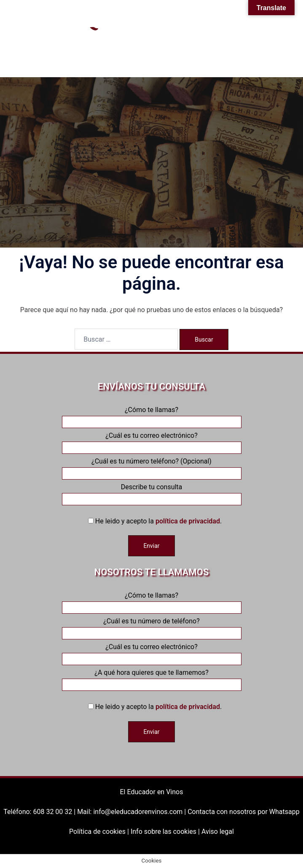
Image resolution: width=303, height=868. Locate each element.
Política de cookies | (100, 832)
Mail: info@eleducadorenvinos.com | (132, 812)
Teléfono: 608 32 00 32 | (40, 812)
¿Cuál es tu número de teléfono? (152, 627)
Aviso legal (218, 832)
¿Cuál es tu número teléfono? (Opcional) (152, 467)
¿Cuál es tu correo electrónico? (152, 442)
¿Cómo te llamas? (152, 416)
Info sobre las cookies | (166, 832)
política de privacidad (188, 521)
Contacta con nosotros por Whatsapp (243, 812)
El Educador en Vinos (152, 792)
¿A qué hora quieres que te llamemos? (152, 679)
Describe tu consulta (152, 493)
